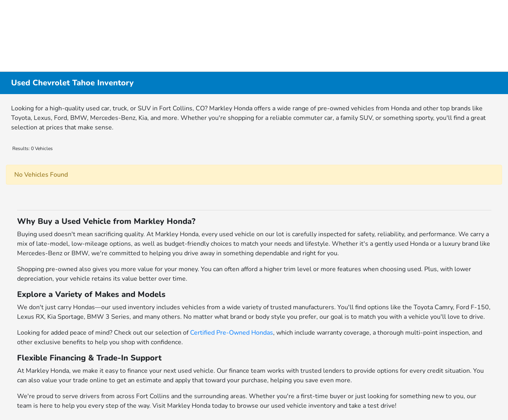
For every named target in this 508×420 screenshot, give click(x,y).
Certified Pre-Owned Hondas (232, 333)
